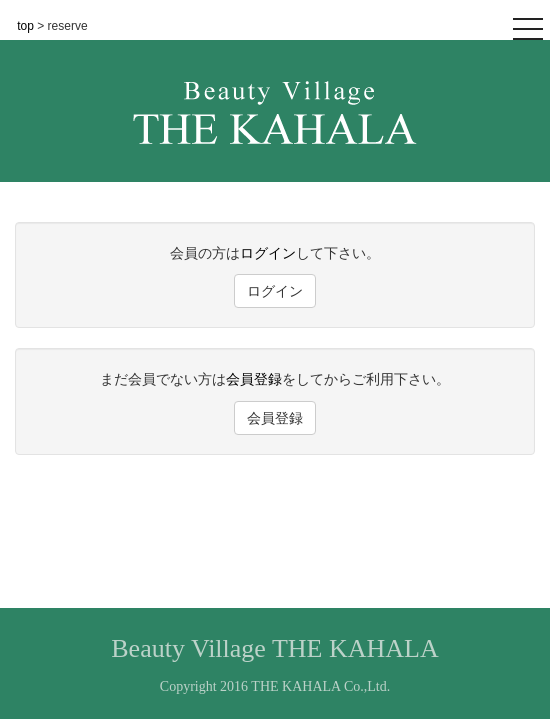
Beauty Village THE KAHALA (274, 648)
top (27, 26)
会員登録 (254, 379)
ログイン (268, 253)
